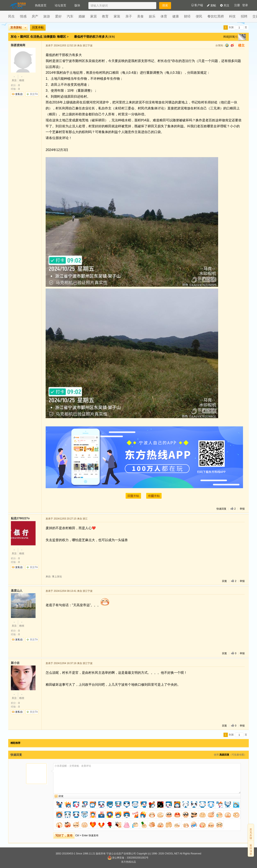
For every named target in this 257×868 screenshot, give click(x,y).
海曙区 (61, 37)
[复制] (112, 37)
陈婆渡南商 (18, 45)
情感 (23, 16)
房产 (35, 16)
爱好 (58, 16)
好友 (61, 796)
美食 (140, 16)
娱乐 (152, 16)
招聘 (244, 16)
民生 (12, 16)
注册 (237, 5)
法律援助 (50, 37)
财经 (187, 16)
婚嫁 (82, 16)
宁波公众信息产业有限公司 (121, 854)
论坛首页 (60, 5)
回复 (225, 581)
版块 (77, 5)
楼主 (241, 45)
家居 (94, 16)
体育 (164, 16)
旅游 (47, 16)
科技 (232, 16)
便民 (199, 16)
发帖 (212, 5)
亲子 (129, 16)
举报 (242, 509)
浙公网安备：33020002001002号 (128, 858)
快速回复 (221, 509)
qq (227, 45)
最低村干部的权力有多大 (91, 37)
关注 (225, 5)
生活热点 (36, 37)
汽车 (70, 16)
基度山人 (17, 591)
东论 (14, 37)
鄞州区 (25, 37)
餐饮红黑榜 (216, 16)
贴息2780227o (20, 518)
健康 (176, 16)
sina (232, 45)
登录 (245, 5)
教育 (105, 16)
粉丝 (22, 78)
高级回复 (224, 755)
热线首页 (41, 5)
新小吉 (15, 663)
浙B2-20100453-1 (65, 854)
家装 (117, 16)
